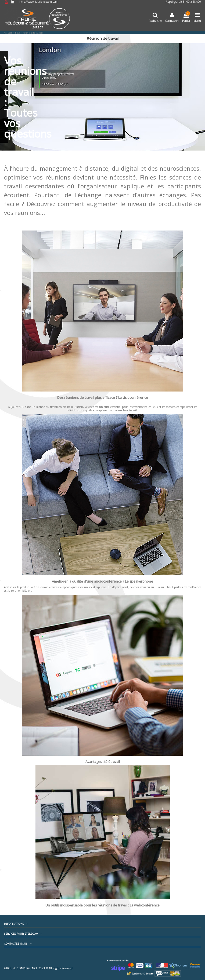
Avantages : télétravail (103, 762)
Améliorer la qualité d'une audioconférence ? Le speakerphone (102, 581)
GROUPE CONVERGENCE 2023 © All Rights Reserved (38, 968)
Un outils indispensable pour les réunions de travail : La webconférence (102, 905)
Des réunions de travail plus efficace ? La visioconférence (103, 398)
